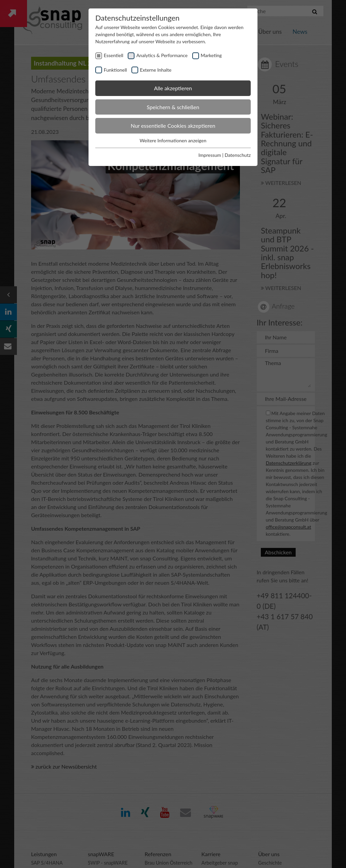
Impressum (210, 155)
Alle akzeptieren (173, 88)
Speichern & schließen (173, 107)
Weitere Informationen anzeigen (173, 140)
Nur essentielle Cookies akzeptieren (173, 126)
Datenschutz (238, 155)
